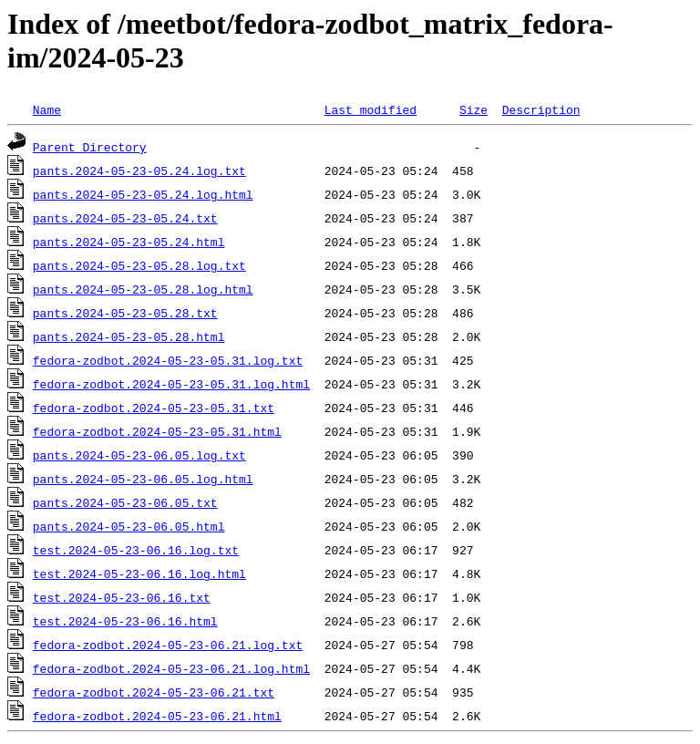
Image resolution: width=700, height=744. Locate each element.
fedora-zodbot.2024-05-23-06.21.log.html (171, 668)
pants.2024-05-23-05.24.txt (125, 218)
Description (541, 109)
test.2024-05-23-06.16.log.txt (136, 550)
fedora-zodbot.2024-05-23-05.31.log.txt (168, 360)
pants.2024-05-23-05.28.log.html (143, 289)
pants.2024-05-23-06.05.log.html (143, 479)
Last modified (371, 109)
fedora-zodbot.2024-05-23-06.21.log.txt (168, 645)
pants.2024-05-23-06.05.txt (125, 502)
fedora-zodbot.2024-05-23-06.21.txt (154, 692)
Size (474, 109)
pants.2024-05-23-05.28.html (129, 336)
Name (47, 109)
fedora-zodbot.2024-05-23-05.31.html (157, 431)
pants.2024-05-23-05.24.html (129, 242)
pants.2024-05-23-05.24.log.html (143, 194)
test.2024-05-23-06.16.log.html (139, 573)
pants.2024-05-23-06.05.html (129, 526)
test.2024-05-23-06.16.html (125, 621)
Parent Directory (90, 147)
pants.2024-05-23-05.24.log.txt (139, 170)
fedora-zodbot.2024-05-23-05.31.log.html (171, 384)
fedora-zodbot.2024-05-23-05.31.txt (154, 408)
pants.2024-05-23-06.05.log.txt (139, 455)
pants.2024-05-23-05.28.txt (125, 313)
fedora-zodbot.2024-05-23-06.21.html (157, 716)
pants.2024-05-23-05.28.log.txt (139, 265)
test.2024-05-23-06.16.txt (122, 597)
